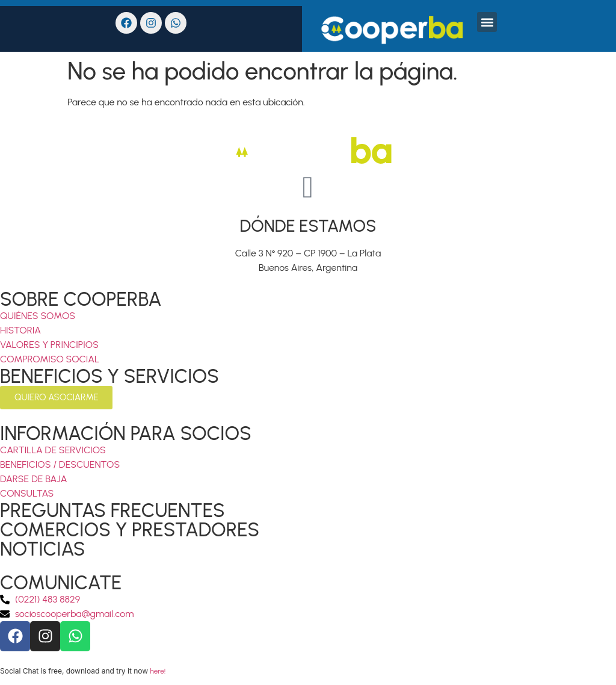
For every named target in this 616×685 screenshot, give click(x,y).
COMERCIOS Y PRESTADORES (130, 530)
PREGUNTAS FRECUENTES (112, 510)
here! (158, 671)
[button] (487, 22)
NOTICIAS (43, 549)
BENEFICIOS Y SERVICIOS (109, 376)
